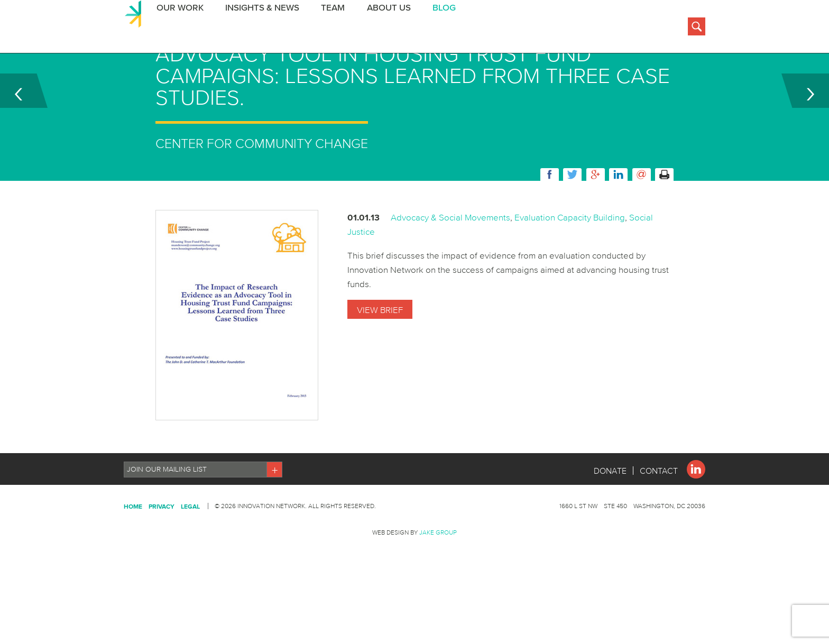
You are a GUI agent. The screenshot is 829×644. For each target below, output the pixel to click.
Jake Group (438, 585)
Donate (610, 523)
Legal (190, 559)
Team (329, 28)
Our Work (177, 28)
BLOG (439, 28)
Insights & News (259, 28)
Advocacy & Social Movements (450, 270)
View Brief (380, 362)
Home (133, 559)
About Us (384, 28)
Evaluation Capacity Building (570, 270)
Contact (659, 523)
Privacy (162, 559)
